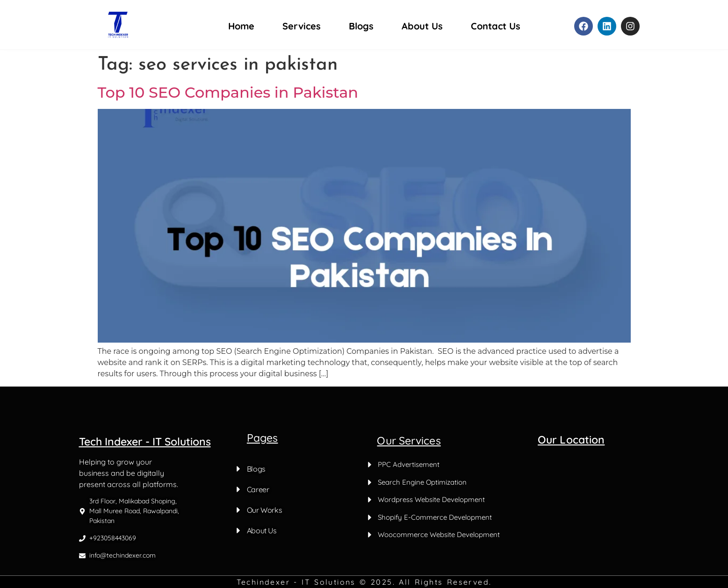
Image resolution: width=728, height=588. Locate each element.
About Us (422, 26)
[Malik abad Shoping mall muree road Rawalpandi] (617, 506)
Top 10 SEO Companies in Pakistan (228, 92)
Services (302, 26)
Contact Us (496, 26)
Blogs (361, 26)
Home (241, 26)
